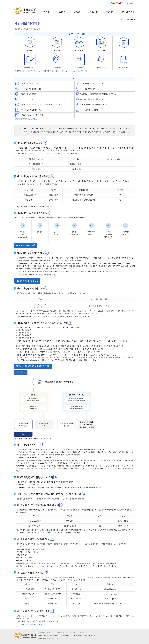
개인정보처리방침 (44, 632)
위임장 (20, 373)
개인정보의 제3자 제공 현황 (26, 281)
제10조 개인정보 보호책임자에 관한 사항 (94, 105)
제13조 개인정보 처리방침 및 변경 (31, 115)
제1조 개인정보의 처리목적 (29, 84)
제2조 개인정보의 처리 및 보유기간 (92, 84)
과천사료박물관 (94, 12)
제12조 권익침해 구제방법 (89, 110)
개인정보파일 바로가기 (24, 245)
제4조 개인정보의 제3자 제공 (90, 89)
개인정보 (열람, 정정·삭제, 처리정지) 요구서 (32, 366)
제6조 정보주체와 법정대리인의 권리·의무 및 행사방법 (98, 94)
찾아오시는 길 (85, 632)
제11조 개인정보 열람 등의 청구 (30, 110)
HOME (126, 3)
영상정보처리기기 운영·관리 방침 (65, 632)
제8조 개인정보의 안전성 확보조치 (92, 99)
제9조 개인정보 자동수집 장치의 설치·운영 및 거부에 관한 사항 (41, 105)
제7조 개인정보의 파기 (27, 99)
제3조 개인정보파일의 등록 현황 (31, 89)
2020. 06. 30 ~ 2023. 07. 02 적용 (30, 625)
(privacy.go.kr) (23, 237)
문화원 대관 (109, 12)
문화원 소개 (47, 12)
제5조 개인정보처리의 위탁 (29, 94)
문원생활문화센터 (127, 12)
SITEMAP (132, 3)
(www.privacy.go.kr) (44, 438)
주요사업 (62, 12)
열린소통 (77, 12)
